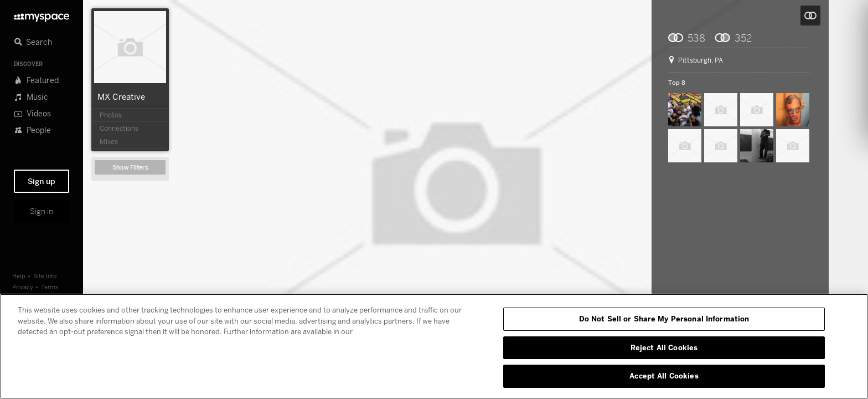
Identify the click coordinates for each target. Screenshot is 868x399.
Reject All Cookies (664, 347)
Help (19, 276)
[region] (434, 346)
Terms (50, 287)
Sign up (42, 181)
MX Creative (121, 96)
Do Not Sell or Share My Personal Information (664, 319)
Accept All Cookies (664, 376)
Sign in (42, 211)
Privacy (23, 287)
